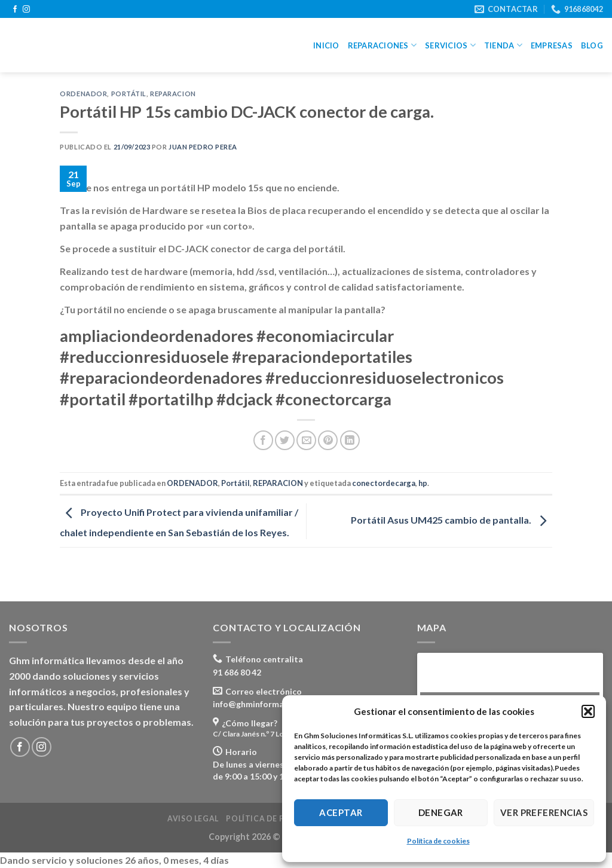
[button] (588, 711)
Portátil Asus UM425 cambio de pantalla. (452, 520)
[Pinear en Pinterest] (328, 440)
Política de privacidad (278, 819)
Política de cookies (438, 841)
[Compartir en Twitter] (285, 440)
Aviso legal (193, 819)
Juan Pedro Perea (203, 147)
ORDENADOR (83, 94)
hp (423, 483)
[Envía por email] (306, 440)
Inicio (326, 45)
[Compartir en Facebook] (263, 440)
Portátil (129, 94)
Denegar (441, 812)
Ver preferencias (544, 812)
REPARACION (173, 94)
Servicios (450, 45)
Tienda (503, 45)
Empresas (552, 45)
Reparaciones (382, 45)
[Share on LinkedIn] (350, 440)
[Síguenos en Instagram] (26, 10)
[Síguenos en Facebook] (15, 10)
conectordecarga (384, 483)
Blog (592, 45)
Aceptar (341, 812)
